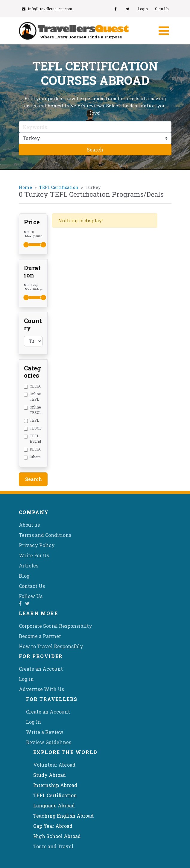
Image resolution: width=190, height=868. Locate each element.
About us (29, 525)
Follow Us (31, 596)
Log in (26, 679)
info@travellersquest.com (47, 9)
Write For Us (34, 555)
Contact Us (32, 586)
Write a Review (45, 732)
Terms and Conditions (45, 535)
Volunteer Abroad (54, 765)
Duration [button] (32, 271)
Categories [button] (32, 372)
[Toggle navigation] (163, 31)
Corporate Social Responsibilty (56, 626)
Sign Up (162, 9)
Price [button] (32, 222)
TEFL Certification (59, 187)
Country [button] (33, 324)
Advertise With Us (41, 689)
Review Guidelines (49, 742)
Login (143, 9)
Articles (29, 566)
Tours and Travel (53, 846)
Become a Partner (40, 636)
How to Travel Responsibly (51, 646)
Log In (34, 722)
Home (25, 187)
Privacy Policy (37, 545)
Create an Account (41, 669)
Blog (24, 576)
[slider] (26, 245)
